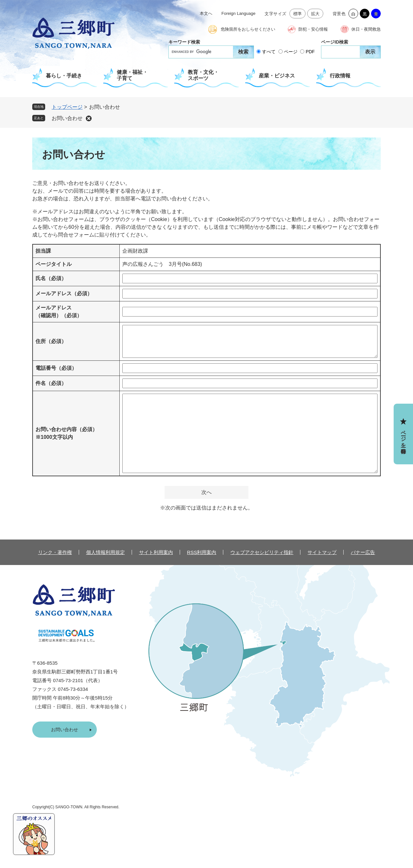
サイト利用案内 (156, 552)
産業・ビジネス (277, 76)
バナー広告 (363, 552)
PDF (310, 52)
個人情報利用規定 (106, 552)
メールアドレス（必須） (64, 293)
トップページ (67, 107)
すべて (269, 52)
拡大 (315, 14)
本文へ (206, 13)
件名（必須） (51, 383)
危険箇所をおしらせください (248, 29)
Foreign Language (238, 13)
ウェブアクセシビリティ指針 (262, 552)
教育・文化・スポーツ (203, 75)
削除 (89, 118)
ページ (291, 52)
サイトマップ (322, 552)
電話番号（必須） (56, 368)
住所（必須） (51, 341)
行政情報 (340, 76)
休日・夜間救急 (366, 29)
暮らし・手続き (64, 76)
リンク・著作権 (55, 552)
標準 (298, 14)
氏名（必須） (51, 278)
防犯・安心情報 (313, 29)
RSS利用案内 (202, 552)
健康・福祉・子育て (132, 75)
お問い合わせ (67, 118)
